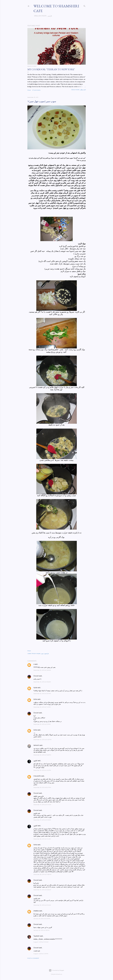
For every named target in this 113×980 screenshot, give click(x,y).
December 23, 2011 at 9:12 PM (42, 724)
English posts (40, 16)
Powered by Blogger (57, 970)
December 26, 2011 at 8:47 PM (42, 787)
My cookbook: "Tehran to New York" (51, 69)
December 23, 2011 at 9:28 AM (42, 670)
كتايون (35, 761)
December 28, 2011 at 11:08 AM (42, 874)
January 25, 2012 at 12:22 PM (42, 919)
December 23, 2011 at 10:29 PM (42, 740)
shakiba (36, 911)
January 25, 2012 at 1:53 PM (41, 930)
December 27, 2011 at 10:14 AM (42, 805)
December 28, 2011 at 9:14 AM (42, 839)
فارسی (49, 16)
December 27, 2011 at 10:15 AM (42, 820)
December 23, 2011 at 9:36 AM (42, 682)
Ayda (35, 688)
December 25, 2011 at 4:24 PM (42, 770)
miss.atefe (37, 776)
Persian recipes (36, 653)
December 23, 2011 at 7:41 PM (42, 707)
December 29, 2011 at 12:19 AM (42, 905)
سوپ (42, 653)
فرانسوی (46, 653)
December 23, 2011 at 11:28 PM (42, 755)
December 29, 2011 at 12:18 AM (42, 890)
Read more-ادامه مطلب (79, 90)
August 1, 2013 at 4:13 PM (41, 954)
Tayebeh (37, 936)
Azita (35, 699)
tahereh (36, 745)
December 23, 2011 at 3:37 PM (42, 694)
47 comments (36, 90)
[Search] (84, 6)
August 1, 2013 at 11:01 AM (41, 942)
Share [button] (29, 90)
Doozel (36, 676)
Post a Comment (33, 958)
